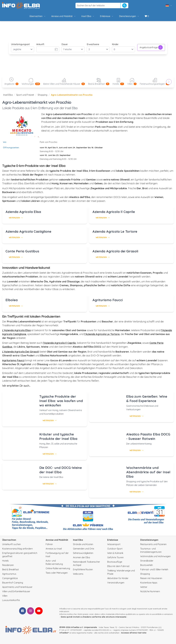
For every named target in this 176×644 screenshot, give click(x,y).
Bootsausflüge (115, 562)
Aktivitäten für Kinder (118, 578)
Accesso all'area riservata (134, 633)
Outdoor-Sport (115, 549)
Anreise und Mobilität (64, 16)
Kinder (115, 44)
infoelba (64, 633)
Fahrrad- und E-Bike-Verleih (154, 569)
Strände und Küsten (83, 544)
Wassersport (114, 544)
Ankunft (40, 44)
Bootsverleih (147, 565)
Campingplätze (10, 578)
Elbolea (12, 300)
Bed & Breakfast (11, 569)
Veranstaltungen (116, 583)
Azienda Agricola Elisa (23, 212)
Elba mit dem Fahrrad (118, 566)
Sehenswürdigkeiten (83, 553)
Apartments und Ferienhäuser (17, 587)
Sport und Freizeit (25, 95)
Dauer (65, 44)
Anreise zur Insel (54, 549)
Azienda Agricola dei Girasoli (115, 251)
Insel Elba (88, 16)
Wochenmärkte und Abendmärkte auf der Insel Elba (148, 472)
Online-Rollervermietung (58, 568)
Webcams (78, 574)
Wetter (144, 587)
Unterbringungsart (20, 44)
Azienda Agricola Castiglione (28, 231)
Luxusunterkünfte (11, 600)
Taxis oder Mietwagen (57, 573)
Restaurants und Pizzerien (153, 544)
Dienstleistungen (129, 16)
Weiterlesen (16, 218)
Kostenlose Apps (149, 583)
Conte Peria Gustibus (22, 251)
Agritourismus (9, 574)
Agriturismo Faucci (108, 300)
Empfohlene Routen (83, 569)
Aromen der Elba (81, 557)
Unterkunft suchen (11, 544)
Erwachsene (93, 44)
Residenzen (8, 565)
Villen (5, 596)
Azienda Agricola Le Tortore (115, 231)
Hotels (5, 561)
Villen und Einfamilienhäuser (16, 591)
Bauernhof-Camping (13, 583)
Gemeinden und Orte (84, 549)
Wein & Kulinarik (115, 553)
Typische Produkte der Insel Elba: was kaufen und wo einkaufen (61, 401)
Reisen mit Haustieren (151, 578)
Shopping (42, 95)
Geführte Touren (115, 557)
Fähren (49, 544)
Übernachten (38, 16)
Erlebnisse (107, 16)
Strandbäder (147, 561)
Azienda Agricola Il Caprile (114, 212)
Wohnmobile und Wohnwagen (155, 556)
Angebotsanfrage (151, 47)
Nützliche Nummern (150, 591)
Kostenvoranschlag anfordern (17, 549)
